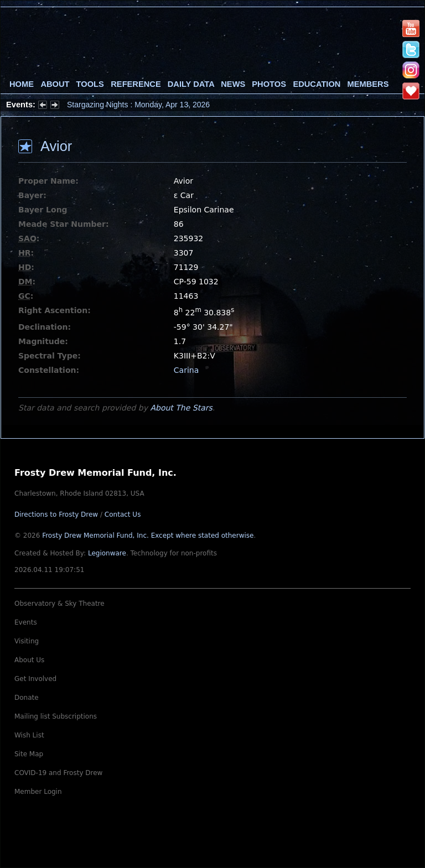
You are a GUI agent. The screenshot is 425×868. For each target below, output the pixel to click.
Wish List (29, 735)
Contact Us (123, 514)
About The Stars (181, 408)
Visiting (27, 641)
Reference (136, 84)
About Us (29, 660)
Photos (269, 84)
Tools (90, 84)
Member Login (38, 792)
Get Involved (35, 679)
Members (368, 84)
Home (22, 84)
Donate (27, 698)
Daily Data (191, 84)
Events (26, 622)
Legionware (107, 553)
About (55, 84)
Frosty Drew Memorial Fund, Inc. (148, 536)
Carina (186, 370)
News (233, 84)
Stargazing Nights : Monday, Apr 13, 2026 (138, 105)
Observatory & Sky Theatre (59, 604)
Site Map (29, 754)
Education (317, 84)
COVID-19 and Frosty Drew (58, 773)
